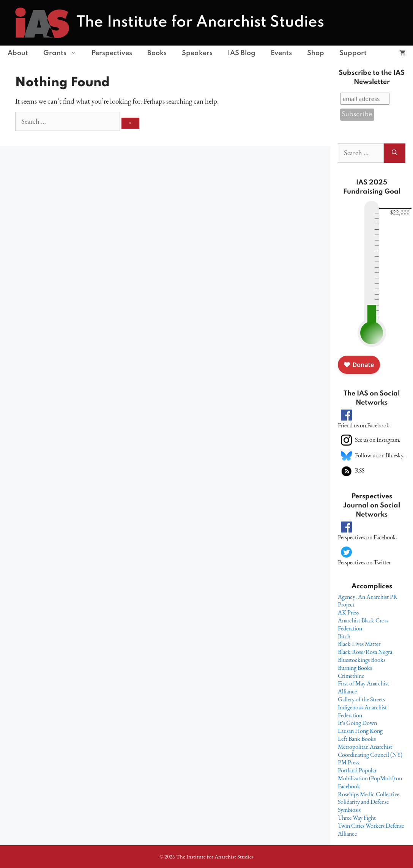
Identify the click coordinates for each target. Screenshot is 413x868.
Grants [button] (64, 53)
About (18, 53)
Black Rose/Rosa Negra (365, 652)
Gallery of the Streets (361, 699)
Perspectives (112, 53)
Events (281, 53)
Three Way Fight (357, 818)
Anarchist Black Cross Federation (363, 624)
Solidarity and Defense (363, 802)
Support (353, 53)
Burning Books (355, 668)
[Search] (130, 123)
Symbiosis (349, 810)
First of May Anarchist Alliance (363, 687)
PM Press (348, 762)
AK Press (348, 612)
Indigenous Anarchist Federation (362, 711)
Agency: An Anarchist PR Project (368, 601)
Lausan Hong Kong (360, 731)
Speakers (197, 53)
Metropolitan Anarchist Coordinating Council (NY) (370, 751)
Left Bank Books (357, 739)
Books (157, 53)
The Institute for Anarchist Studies (200, 22)
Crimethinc (351, 676)
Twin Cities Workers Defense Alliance (371, 830)
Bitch (344, 636)
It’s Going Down (357, 723)
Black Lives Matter (359, 644)
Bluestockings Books (362, 660)
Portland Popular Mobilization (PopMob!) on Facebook (370, 778)
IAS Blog (242, 53)
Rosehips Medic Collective (369, 794)
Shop (316, 53)
